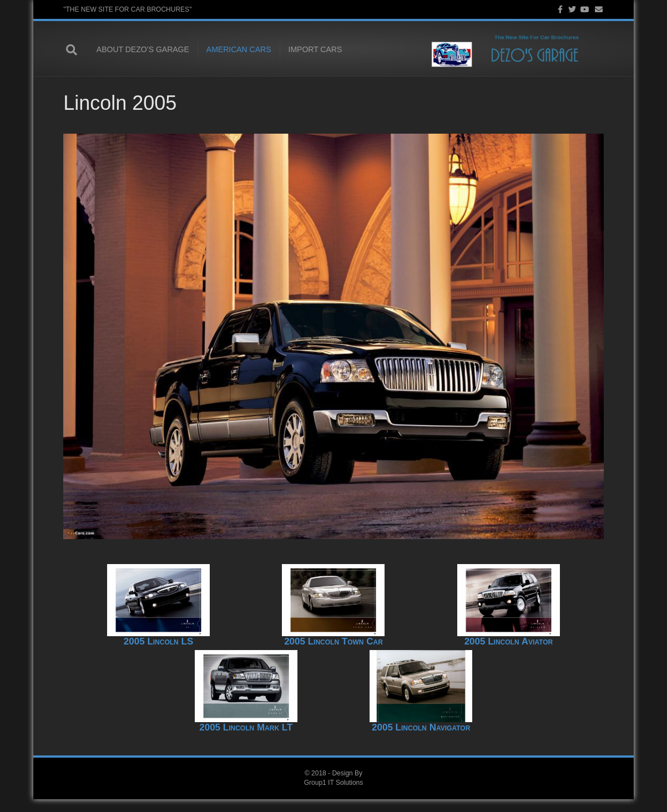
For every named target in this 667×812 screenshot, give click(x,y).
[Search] (74, 50)
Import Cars (313, 50)
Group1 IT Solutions (334, 795)
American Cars (236, 50)
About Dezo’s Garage (140, 50)
